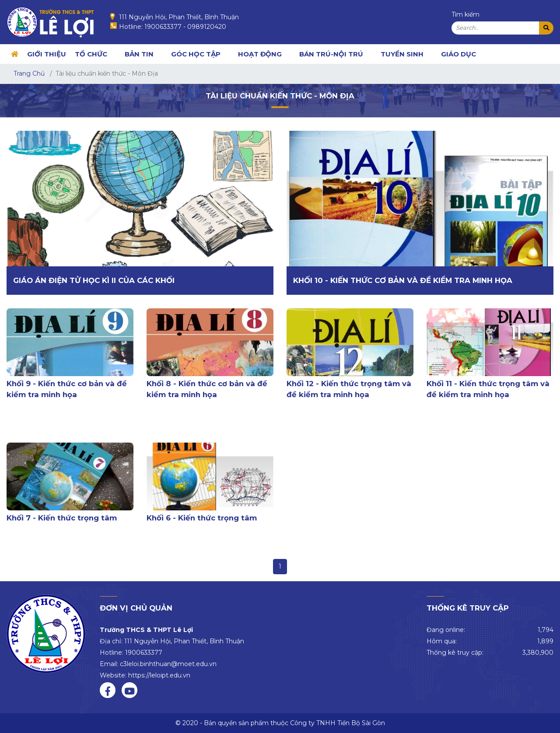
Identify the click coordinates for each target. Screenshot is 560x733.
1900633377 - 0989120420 (185, 27)
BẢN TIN (139, 54)
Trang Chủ (29, 73)
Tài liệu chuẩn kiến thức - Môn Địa (280, 96)
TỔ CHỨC (91, 54)
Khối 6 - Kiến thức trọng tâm (202, 518)
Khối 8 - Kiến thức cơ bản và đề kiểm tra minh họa (207, 389)
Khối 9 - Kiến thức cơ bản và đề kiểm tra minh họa (67, 389)
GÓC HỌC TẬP (196, 54)
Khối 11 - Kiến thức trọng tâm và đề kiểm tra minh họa (488, 389)
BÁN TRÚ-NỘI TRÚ (331, 54)
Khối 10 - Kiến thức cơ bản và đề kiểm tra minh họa (403, 280)
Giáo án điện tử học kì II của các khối (94, 280)
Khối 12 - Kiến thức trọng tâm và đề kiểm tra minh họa (349, 389)
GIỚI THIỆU (47, 54)
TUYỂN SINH (402, 54)
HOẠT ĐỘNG (260, 54)
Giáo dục (458, 54)
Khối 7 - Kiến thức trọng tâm (62, 518)
